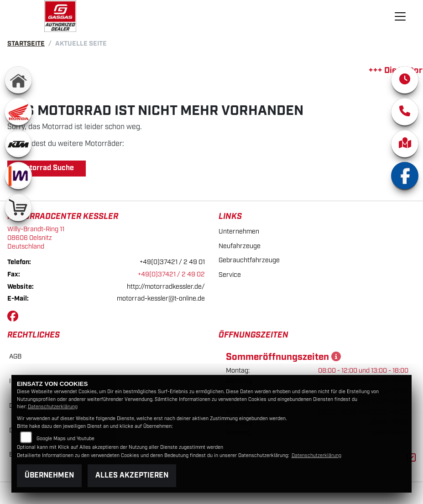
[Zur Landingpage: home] (18, 80)
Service (230, 275)
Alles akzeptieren (132, 475)
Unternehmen (239, 231)
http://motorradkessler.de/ (166, 287)
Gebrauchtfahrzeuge (249, 260)
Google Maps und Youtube (65, 439)
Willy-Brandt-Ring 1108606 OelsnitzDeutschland (36, 238)
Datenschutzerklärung (53, 407)
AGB (15, 356)
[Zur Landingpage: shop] (18, 208)
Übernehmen (49, 475)
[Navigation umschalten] (401, 16)
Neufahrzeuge (240, 246)
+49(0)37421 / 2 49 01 (172, 262)
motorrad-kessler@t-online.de (161, 299)
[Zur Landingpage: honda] (18, 112)
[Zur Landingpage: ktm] (18, 144)
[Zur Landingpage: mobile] (18, 176)
